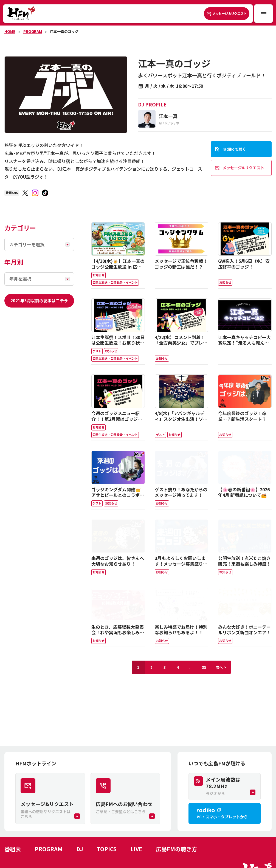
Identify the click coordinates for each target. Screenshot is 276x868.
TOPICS (107, 849)
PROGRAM (33, 31)
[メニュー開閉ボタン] (264, 14)
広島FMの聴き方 (176, 849)
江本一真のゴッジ (64, 31)
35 (204, 667)
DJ (80, 849)
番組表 (13, 849)
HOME (10, 31)
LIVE (136, 849)
